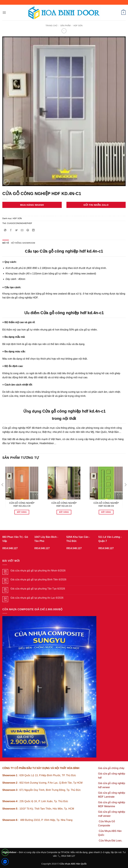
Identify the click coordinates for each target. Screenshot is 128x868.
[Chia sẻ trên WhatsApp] (5, 230)
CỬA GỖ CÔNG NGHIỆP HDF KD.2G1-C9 (22, 504)
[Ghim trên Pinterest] (28, 230)
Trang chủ (52, 26)
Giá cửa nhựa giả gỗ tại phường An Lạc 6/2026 (37, 598)
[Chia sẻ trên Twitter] (17, 230)
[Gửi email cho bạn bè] (22, 230)
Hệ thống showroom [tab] (23, 243)
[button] (4, 12)
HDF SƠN (78, 26)
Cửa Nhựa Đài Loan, (111, 841)
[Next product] (64, 31)
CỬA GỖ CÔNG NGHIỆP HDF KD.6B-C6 (106, 504)
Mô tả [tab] (6, 243)
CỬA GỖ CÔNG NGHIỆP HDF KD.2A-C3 (64, 504)
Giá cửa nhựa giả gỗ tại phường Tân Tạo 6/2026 (38, 589)
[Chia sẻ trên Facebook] (11, 230)
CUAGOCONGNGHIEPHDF (20, 223)
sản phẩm (65, 26)
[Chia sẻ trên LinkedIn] (33, 230)
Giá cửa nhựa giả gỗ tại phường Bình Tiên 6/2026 (38, 580)
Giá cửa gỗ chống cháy (111, 768)
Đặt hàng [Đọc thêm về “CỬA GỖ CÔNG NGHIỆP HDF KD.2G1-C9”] (22, 512)
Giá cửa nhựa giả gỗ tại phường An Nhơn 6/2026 (38, 571)
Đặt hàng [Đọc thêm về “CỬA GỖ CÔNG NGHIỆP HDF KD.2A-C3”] (64, 512)
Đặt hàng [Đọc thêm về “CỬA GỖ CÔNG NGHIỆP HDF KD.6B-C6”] (106, 512)
